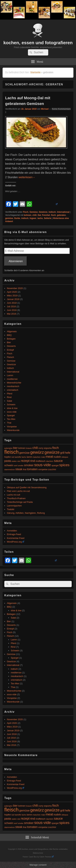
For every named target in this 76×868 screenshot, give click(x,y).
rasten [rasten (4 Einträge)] (14, 461)
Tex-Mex (11, 419)
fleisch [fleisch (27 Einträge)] (11, 452)
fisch (53, 215)
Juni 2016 (12, 310)
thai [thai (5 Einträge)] (25, 469)
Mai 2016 (11, 314)
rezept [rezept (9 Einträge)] (25, 461)
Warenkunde (13, 430)
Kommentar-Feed (16, 538)
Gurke (17, 218)
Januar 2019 (13, 299)
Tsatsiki (11, 509)
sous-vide (12, 412)
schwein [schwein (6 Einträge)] (9, 465)
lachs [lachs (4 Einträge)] (24, 457)
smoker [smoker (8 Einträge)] (29, 465)
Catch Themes (46, 857)
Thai (9, 423)
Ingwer (33, 218)
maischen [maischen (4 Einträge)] (37, 457)
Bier (9, 342)
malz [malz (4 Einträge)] (43, 457)
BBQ (9, 335)
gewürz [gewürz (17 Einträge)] (37, 452)
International (63, 212)
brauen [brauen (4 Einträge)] (29, 448)
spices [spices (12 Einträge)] (64, 465)
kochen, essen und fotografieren (38, 43)
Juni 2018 (12, 303)
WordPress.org (16, 542)
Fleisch (10, 357)
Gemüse (34, 212)
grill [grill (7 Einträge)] (62, 453)
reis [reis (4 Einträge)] (19, 461)
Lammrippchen (14, 506)
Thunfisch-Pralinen (16, 498)
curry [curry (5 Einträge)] (41, 448)
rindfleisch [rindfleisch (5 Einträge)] (41, 461)
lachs (40, 218)
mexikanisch (13, 386)
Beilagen (11, 339)
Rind (9, 397)
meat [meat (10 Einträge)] (49, 457)
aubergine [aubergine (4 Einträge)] (8, 448)
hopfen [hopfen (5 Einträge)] (8, 457)
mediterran (12, 379)
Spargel (11, 415)
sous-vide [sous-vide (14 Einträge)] (42, 465)
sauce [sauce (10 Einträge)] (58, 461)
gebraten (61, 215)
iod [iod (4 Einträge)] (13, 457)
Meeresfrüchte (14, 383)
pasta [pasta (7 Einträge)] (8, 461)
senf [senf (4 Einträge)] (16, 465)
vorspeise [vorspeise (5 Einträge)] (43, 469)
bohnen (27, 215)
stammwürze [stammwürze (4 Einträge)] (9, 469)
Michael (45, 109)
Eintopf (10, 350)
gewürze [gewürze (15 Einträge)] (52, 452)
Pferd (10, 394)
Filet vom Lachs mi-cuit (18, 491)
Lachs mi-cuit (14, 495)
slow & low (12, 408)
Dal (39, 215)
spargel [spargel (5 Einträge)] (55, 465)
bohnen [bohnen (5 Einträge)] (22, 448)
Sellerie (48, 218)
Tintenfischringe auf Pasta (20, 502)
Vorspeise (12, 427)
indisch (52, 212)
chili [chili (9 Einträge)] (35, 448)
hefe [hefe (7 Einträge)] (68, 453)
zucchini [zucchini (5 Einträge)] (52, 469)
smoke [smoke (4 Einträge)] (21, 465)
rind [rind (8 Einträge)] (33, 461)
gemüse (9, 218)
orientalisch (13, 390)
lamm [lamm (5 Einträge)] (29, 457)
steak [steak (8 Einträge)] (19, 469)
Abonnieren (16, 261)
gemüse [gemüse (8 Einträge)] (24, 453)
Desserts (11, 346)
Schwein (11, 405)
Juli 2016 (11, 306)
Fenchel (46, 215)
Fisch (26, 212)
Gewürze (43, 212)
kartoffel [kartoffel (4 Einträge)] (18, 457)
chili (34, 215)
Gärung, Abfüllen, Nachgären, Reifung (26, 513)
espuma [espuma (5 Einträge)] (48, 448)
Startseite (35, 72)
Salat (9, 401)
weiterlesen (27, 177)
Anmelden (12, 531)
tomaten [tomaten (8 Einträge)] (32, 469)
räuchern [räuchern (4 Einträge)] (50, 461)
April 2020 (12, 292)
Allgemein (12, 331)
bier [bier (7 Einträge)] (15, 448)
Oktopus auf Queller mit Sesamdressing (27, 487)
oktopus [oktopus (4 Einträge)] (65, 457)
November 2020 (15, 288)
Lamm (10, 375)
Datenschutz (38, 853)
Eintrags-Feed (14, 534)
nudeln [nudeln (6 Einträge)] (57, 457)
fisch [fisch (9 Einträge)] (56, 448)
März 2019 (12, 296)
